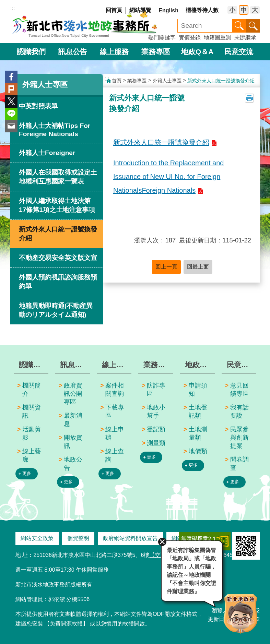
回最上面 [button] (198, 267)
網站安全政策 (37, 538)
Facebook (11, 77)
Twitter (11, 102)
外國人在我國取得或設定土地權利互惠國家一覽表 (58, 177)
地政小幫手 (156, 412)
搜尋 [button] (239, 26)
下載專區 (115, 412)
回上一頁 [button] (166, 267)
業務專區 (156, 52)
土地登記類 (198, 412)
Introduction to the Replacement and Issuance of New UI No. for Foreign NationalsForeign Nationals (168, 177)
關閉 (162, 542)
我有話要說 (239, 412)
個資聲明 (78, 538)
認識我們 (31, 52)
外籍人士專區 (45, 85)
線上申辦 (115, 433)
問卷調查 (239, 464)
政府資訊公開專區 (73, 394)
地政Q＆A (197, 52)
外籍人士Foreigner (47, 153)
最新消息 (73, 420)
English (168, 10)
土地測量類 (198, 433)
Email (11, 126)
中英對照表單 (38, 106)
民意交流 (239, 52)
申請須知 (198, 390)
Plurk (11, 89)
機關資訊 (32, 412)
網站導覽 (140, 10)
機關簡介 (32, 390)
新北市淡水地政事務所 (85, 24)
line (11, 114)
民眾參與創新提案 (239, 438)
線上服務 (114, 52)
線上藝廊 (32, 455)
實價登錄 (190, 38)
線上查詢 (115, 455)
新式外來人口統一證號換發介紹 (58, 234)
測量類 (156, 443)
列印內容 (249, 98)
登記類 (156, 429)
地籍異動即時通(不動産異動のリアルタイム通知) (56, 310)
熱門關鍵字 (162, 38)
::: (13, 8)
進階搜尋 (253, 26)
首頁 (117, 81)
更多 (27, 473)
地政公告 (73, 464)
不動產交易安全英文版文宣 (58, 258)
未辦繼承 (245, 38)
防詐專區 (156, 390)
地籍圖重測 (218, 38)
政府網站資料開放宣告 (130, 538)
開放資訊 (73, 442)
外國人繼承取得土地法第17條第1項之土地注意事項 (57, 205)
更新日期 (219, 619)
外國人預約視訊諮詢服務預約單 (58, 282)
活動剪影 (32, 433)
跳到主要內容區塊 (4, 4)
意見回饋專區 (239, 390)
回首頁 (114, 10)
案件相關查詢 (115, 390)
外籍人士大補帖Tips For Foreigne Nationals (55, 130)
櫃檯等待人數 (202, 10)
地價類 (198, 451)
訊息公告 (73, 52)
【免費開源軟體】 (66, 624)
